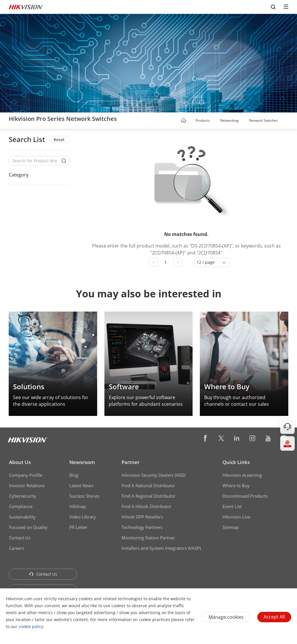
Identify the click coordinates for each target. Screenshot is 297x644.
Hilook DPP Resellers (142, 517)
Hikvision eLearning (242, 475)
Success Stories (84, 496)
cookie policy (31, 626)
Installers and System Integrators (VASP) (161, 548)
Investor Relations (27, 485)
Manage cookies (226, 617)
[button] (215, 121)
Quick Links (236, 462)
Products (203, 120)
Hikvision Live (236, 517)
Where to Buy (236, 485)
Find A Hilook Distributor (146, 506)
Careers (17, 548)
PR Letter (78, 527)
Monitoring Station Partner (148, 538)
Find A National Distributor (148, 485)
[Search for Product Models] (35, 161)
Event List (232, 506)
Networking (229, 120)
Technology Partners (142, 527)
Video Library (83, 517)
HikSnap (78, 506)
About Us (20, 462)
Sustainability (22, 517)
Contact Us (20, 538)
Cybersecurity (23, 496)
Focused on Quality (28, 527)
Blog (74, 475)
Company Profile (26, 475)
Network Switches (264, 120)
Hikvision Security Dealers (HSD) (154, 475)
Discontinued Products (245, 496)
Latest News (81, 485)
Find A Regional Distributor (148, 496)
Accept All (274, 617)
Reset (59, 140)
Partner (131, 462)
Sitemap (231, 527)
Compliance (21, 506)
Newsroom (82, 462)
